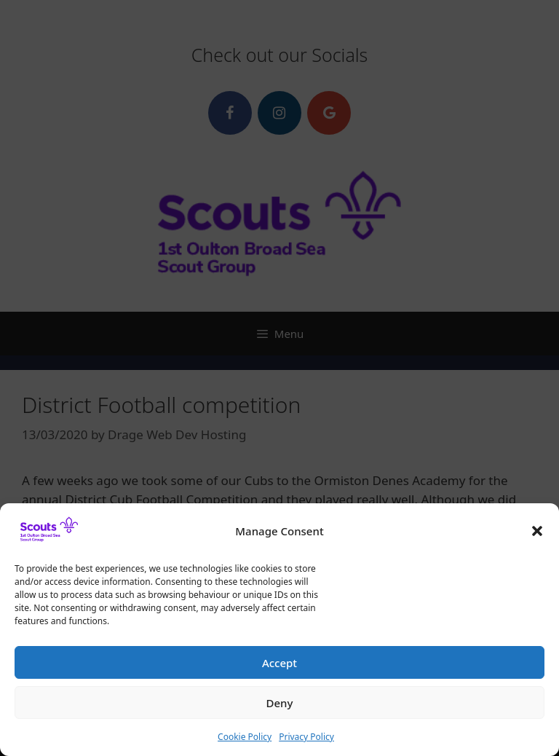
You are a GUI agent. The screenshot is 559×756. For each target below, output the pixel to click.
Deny (280, 709)
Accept (279, 669)
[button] (537, 538)
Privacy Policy (306, 743)
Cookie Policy (245, 743)
